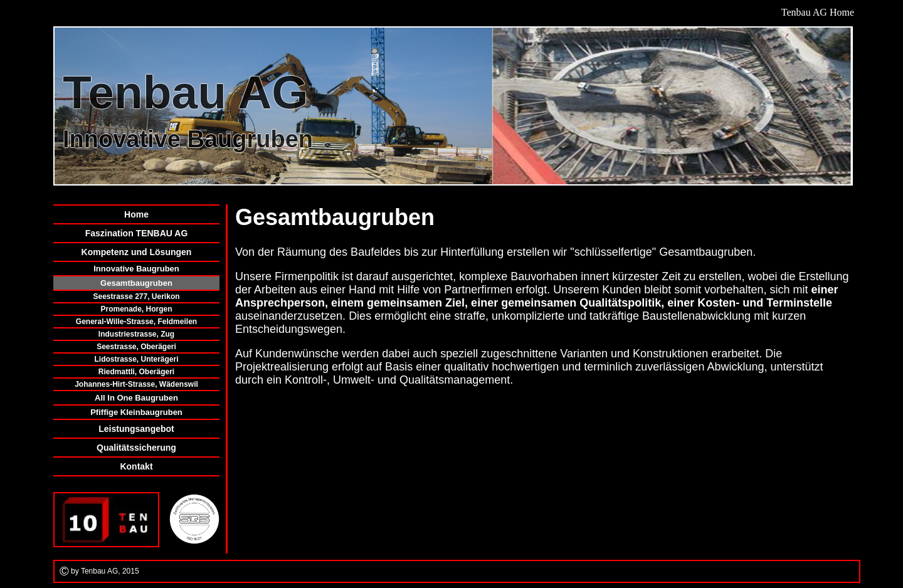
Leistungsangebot (136, 429)
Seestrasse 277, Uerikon (136, 297)
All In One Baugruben (136, 398)
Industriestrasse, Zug (136, 334)
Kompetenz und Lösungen (137, 252)
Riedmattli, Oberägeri (136, 372)
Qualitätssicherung (136, 448)
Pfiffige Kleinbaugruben (136, 412)
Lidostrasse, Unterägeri (136, 359)
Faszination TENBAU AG (137, 233)
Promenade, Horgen (136, 309)
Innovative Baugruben (136, 269)
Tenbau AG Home (818, 12)
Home (136, 214)
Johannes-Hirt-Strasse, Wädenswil (136, 384)
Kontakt (136, 466)
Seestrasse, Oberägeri (136, 347)
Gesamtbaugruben (136, 283)
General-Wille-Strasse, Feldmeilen (136, 322)
